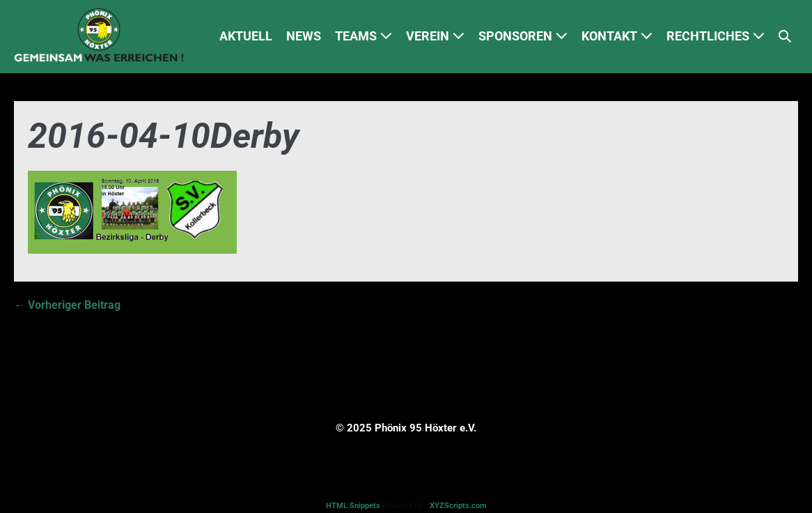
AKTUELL (246, 36)
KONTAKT (617, 36)
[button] (785, 37)
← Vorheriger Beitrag (67, 305)
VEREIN (435, 36)
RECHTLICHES (716, 36)
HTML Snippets (353, 506)
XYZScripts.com (458, 506)
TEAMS (364, 36)
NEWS (304, 36)
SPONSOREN (523, 36)
